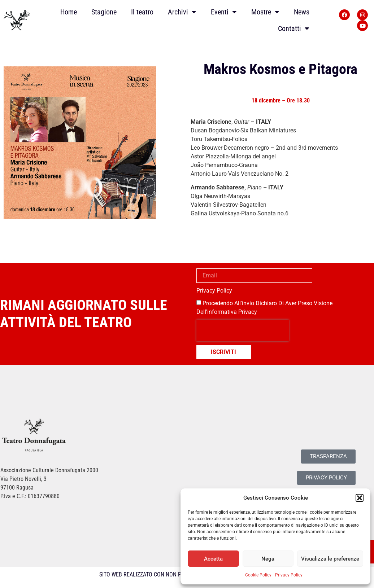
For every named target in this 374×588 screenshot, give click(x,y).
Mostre (265, 12)
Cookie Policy (258, 575)
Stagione (104, 12)
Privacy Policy (289, 575)
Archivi (182, 12)
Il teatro (142, 12)
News (302, 12)
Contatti (294, 28)
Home (69, 12)
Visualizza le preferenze (330, 559)
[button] (360, 498)
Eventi (224, 12)
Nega (268, 559)
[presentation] (243, 330)
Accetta (213, 559)
